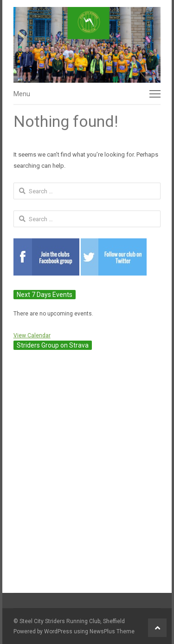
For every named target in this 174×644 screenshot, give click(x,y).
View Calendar (32, 335)
